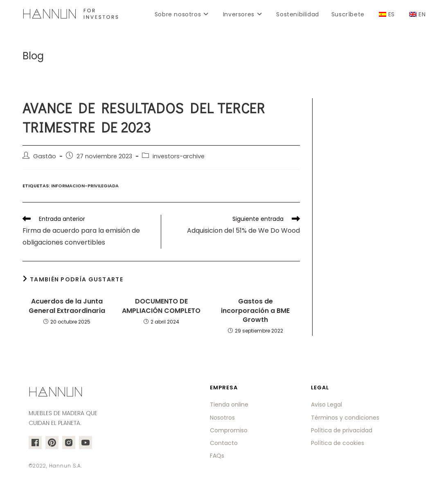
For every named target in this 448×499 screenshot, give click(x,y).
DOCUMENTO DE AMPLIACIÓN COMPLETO (161, 306)
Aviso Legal (326, 405)
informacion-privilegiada (85, 186)
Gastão (45, 156)
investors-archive (179, 156)
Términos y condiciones (345, 418)
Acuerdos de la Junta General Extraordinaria (67, 306)
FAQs (217, 456)
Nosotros (222, 418)
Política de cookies (338, 443)
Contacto (224, 443)
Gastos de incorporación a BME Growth (255, 311)
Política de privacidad (342, 430)
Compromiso (229, 430)
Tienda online (229, 405)
